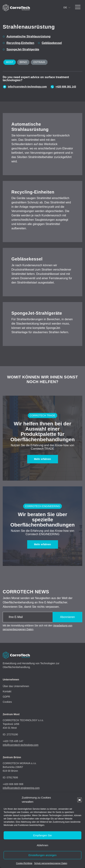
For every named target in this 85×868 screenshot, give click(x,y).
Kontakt (7, 691)
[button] (80, 800)
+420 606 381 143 (66, 87)
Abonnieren (67, 617)
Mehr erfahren (42, 459)
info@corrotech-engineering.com (21, 788)
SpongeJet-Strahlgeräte (23, 49)
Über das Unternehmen (16, 686)
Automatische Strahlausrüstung (29, 36)
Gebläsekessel (52, 43)
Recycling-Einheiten (20, 43)
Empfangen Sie (42, 835)
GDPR (6, 697)
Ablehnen (42, 845)
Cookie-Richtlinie (24, 863)
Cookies (7, 702)
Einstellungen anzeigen (42, 855)
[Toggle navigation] (78, 8)
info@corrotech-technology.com (27, 87)
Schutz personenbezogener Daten (51, 863)
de (65, 7)
